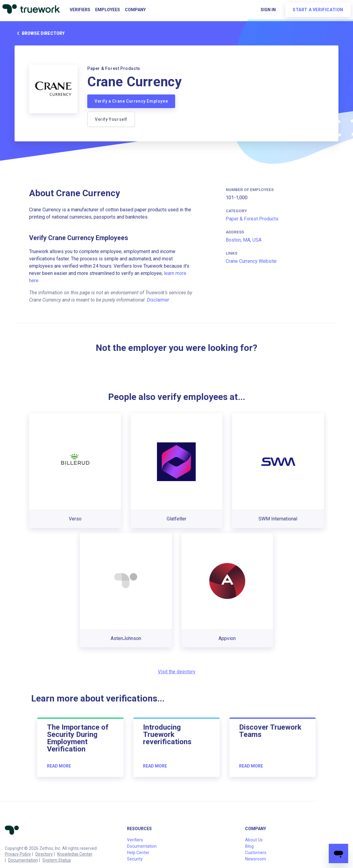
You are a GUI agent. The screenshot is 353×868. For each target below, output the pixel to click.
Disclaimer (158, 300)
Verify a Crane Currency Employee (131, 101)
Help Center (138, 853)
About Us (254, 840)
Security (135, 859)
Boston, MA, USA (244, 240)
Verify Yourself (111, 119)
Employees (108, 10)
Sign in (268, 10)
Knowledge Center (75, 854)
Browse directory (40, 33)
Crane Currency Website (251, 261)
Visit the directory (177, 672)
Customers (256, 853)
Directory (44, 854)
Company (135, 10)
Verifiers (80, 10)
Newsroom (256, 859)
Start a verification (318, 10)
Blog (249, 846)
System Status (57, 860)
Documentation (23, 860)
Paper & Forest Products (252, 219)
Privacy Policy (18, 854)
